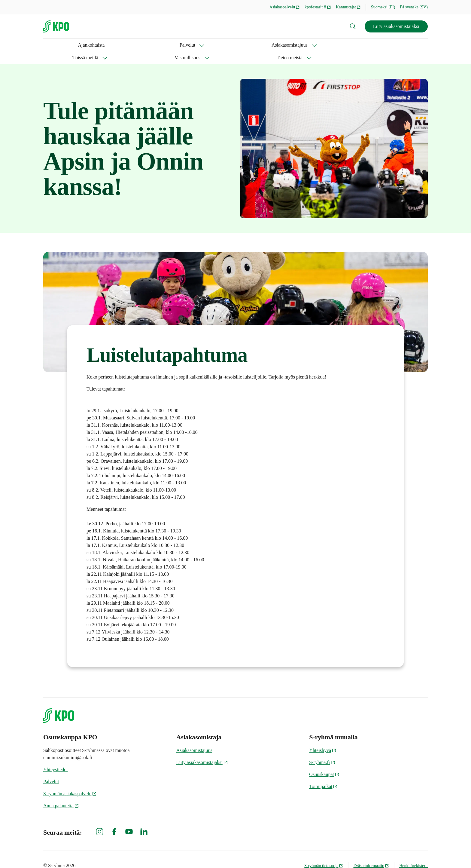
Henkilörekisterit (413, 853)
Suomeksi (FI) (383, 7)
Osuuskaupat (324, 762)
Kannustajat (348, 7)
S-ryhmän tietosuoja (324, 853)
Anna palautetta (61, 793)
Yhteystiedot (56, 757)
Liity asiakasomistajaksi (396, 26)
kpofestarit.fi (318, 7)
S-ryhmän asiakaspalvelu (70, 781)
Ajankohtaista (57, 45)
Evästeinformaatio (371, 853)
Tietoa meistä (264, 45)
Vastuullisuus (220, 45)
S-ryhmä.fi (322, 750)
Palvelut (84, 45)
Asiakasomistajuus (128, 45)
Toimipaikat (323, 774)
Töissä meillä (177, 45)
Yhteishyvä (323, 738)
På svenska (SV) (414, 7)
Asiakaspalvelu (285, 7)
